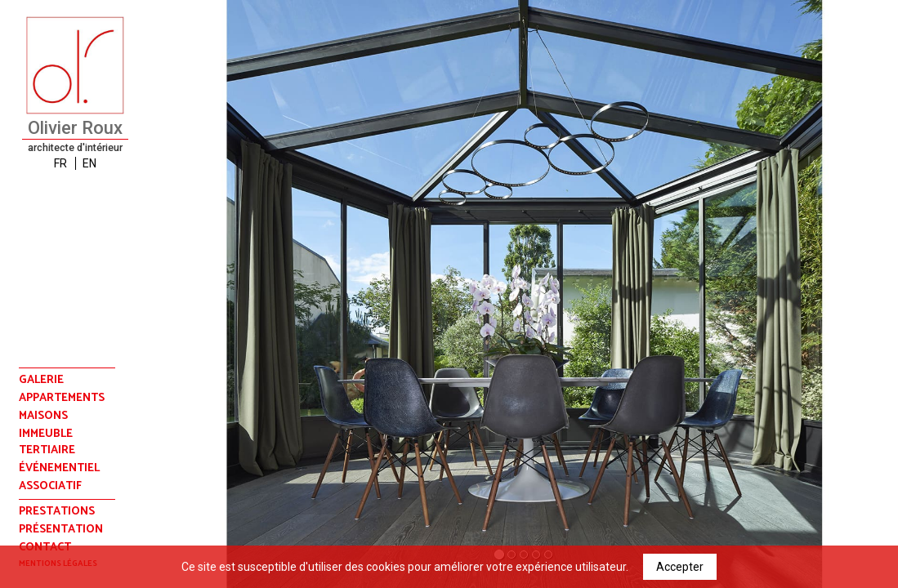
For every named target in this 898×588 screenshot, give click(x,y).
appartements (62, 399)
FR (60, 163)
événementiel (59, 469)
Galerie (41, 380)
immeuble (46, 434)
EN (89, 163)
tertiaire (47, 451)
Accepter (680, 567)
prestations (57, 512)
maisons (43, 416)
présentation (61, 530)
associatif (50, 487)
